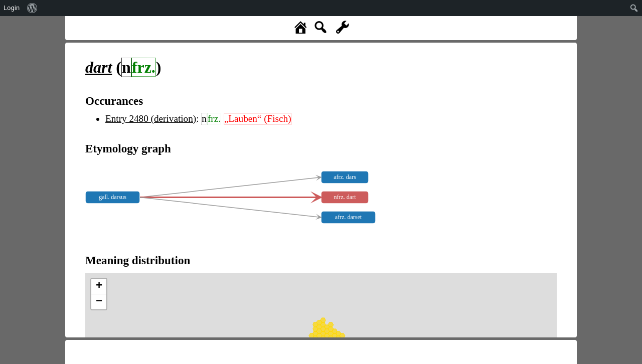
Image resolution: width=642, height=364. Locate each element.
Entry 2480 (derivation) (151, 119)
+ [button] (99, 286)
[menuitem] (32, 8)
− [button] (99, 302)
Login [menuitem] (12, 8)
